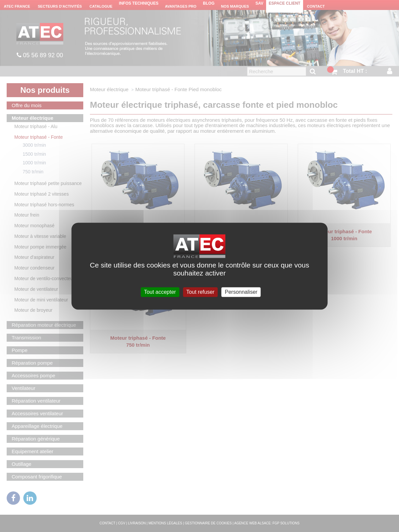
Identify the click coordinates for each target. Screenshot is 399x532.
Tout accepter (160, 292)
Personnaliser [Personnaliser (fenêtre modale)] (241, 292)
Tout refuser (200, 292)
